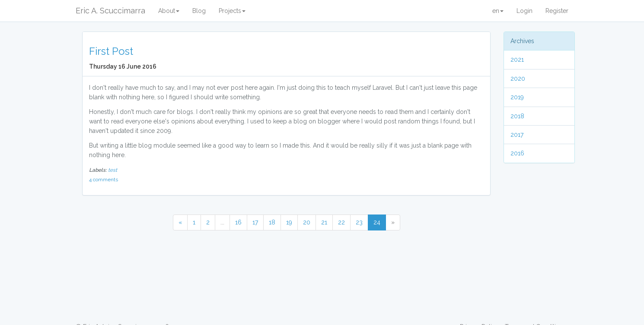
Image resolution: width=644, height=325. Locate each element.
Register (557, 11)
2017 (517, 135)
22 (341, 222)
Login (524, 11)
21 (324, 222)
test (113, 170)
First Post (111, 51)
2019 (517, 97)
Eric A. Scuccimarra (110, 11)
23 (359, 222)
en (498, 11)
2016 (517, 153)
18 (272, 222)
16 (238, 222)
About (169, 11)
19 (289, 222)
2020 (518, 79)
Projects (232, 11)
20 (307, 222)
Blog (199, 11)
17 (255, 222)
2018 (517, 116)
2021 (517, 60)
